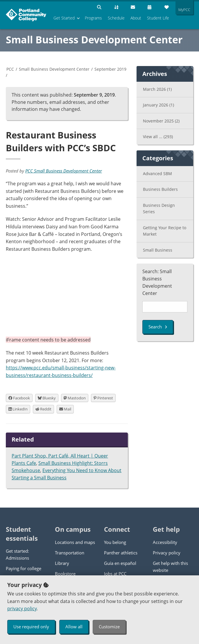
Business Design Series (159, 209)
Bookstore (65, 574)
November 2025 (161, 121)
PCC (10, 69)
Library (62, 563)
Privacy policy (167, 553)
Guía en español (120, 563)
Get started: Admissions (17, 554)
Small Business (158, 250)
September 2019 (110, 69)
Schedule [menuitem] (116, 18)
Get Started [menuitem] (64, 18)
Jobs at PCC (115, 574)
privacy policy (22, 609)
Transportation (70, 553)
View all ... (158, 137)
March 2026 (157, 89)
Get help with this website (170, 567)
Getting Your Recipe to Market (165, 231)
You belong (115, 542)
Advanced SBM (157, 174)
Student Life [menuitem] (158, 18)
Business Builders (160, 189)
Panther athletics (121, 553)
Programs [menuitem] (93, 18)
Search (158, 327)
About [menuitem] (136, 18)
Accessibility (165, 542)
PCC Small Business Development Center (64, 171)
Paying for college (24, 568)
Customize (109, 627)
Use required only (31, 627)
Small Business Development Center (94, 40)
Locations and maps (75, 542)
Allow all (74, 627)
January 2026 (158, 105)
